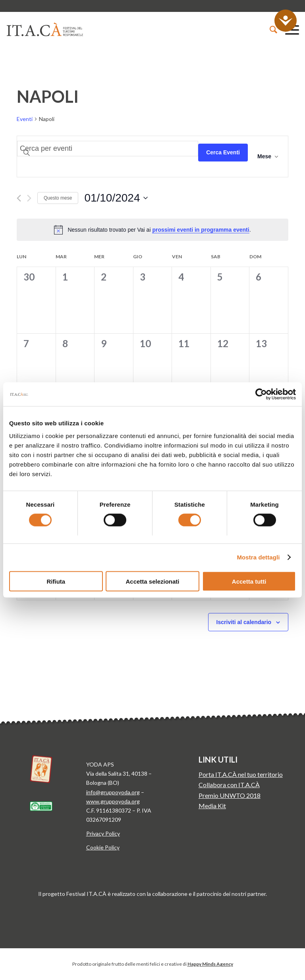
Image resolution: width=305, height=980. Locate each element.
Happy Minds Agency (210, 964)
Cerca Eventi (223, 152)
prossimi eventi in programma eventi (201, 230)
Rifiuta (56, 581)
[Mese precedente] (19, 198)
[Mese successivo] (29, 198)
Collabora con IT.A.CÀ (229, 785)
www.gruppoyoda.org (113, 801)
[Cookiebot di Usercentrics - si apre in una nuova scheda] (261, 394)
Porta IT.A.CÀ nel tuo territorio (241, 774)
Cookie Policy (103, 847)
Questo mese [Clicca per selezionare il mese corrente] (58, 198)
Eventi (25, 119)
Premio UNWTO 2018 (230, 795)
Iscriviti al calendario (244, 622)
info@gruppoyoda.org (113, 792)
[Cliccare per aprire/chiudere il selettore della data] (116, 198)
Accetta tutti (249, 581)
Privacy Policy (103, 833)
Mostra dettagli (258, 557)
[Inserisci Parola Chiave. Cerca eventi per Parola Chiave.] (108, 149)
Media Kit (212, 806)
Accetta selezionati (152, 581)
